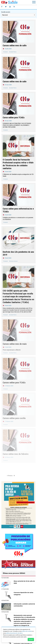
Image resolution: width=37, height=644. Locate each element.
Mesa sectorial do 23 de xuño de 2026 (24, 582)
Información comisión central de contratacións (24, 605)
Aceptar (31, 639)
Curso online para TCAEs (14, 118)
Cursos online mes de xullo (15, 46)
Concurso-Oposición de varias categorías (23, 594)
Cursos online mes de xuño (15, 82)
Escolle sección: (6, 12)
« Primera (10, 476)
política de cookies (27, 631)
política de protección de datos (14, 633)
